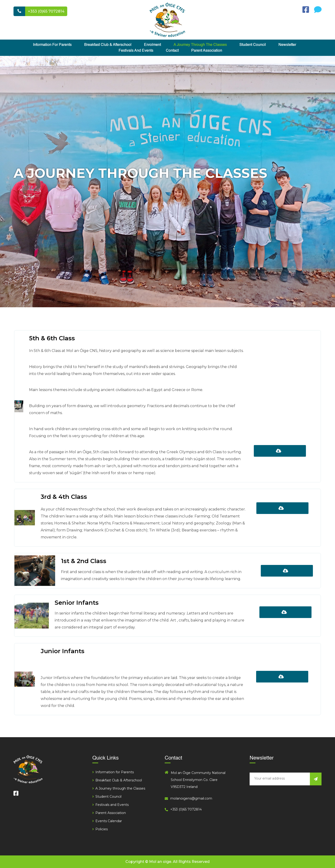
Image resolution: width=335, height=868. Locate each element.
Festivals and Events (136, 51)
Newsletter (287, 45)
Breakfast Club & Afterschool (108, 45)
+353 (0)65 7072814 (46, 11)
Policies (102, 829)
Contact (172, 51)
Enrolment (152, 45)
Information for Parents (52, 45)
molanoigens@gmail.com (191, 798)
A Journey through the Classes (200, 45)
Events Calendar (109, 821)
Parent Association (207, 51)
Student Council (253, 45)
